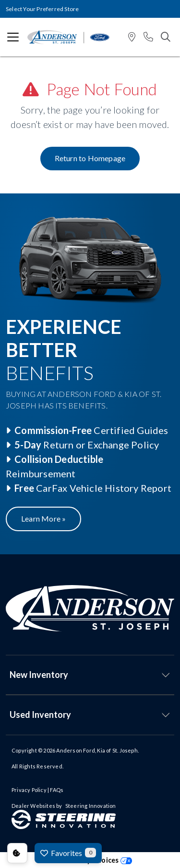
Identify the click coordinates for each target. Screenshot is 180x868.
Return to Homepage (90, 158)
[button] (132, 37)
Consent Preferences (17, 853)
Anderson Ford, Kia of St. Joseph (97, 750)
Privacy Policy (29, 790)
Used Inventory (40, 715)
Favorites (68, 853)
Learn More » (43, 518)
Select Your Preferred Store (42, 9)
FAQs (57, 790)
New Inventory (39, 675)
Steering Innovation (91, 806)
